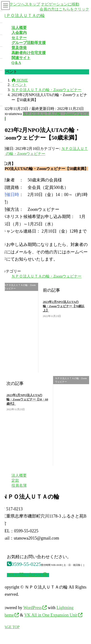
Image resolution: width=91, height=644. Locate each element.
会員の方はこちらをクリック (64, 9)
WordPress (33, 608)
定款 (15, 480)
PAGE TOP (11, 627)
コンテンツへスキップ (21, 4)
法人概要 (19, 475)
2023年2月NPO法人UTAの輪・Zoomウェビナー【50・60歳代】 (27, 399)
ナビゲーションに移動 (60, 4)
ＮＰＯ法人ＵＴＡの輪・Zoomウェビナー (46, 276)
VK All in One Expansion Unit (51, 615)
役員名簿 (19, 485)
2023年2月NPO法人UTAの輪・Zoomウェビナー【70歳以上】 (64, 306)
